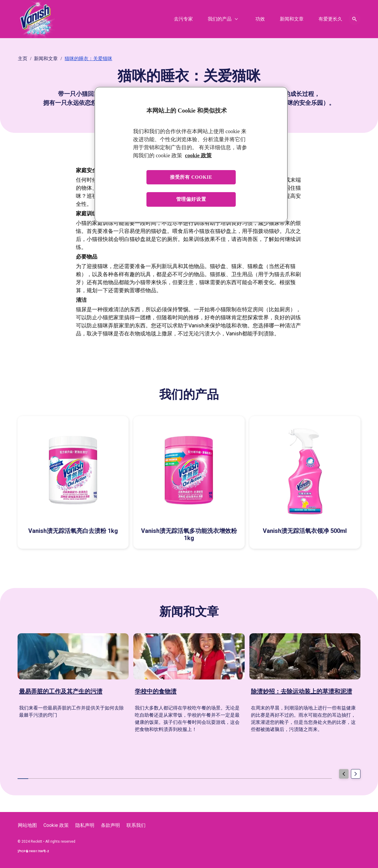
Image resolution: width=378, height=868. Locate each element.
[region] (191, 154)
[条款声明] (110, 825)
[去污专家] (183, 19)
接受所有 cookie (191, 177)
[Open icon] (354, 19)
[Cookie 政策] (56, 825)
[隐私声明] (85, 825)
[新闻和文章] (292, 19)
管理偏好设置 (191, 199)
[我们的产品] (220, 19)
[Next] (356, 774)
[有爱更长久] (330, 19)
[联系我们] (136, 825)
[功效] (260, 19)
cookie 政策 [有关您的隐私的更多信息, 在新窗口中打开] (198, 155)
